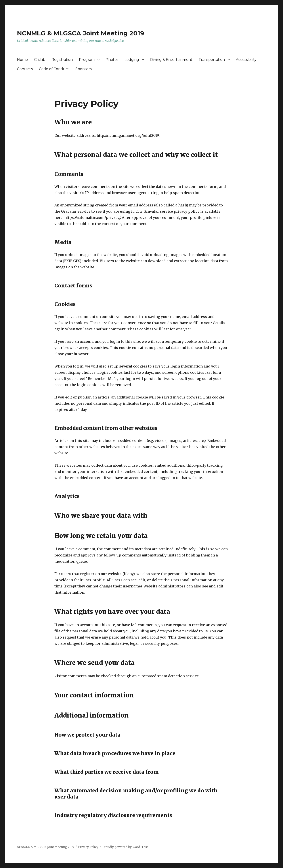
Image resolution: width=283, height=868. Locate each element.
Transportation (212, 60)
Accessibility (246, 60)
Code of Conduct (54, 69)
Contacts (25, 69)
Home (22, 60)
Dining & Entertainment (171, 60)
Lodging (132, 60)
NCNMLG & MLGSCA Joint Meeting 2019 (81, 33)
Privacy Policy (88, 847)
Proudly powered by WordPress (125, 847)
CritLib (40, 60)
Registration (62, 60)
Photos (112, 60)
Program (87, 60)
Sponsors (83, 69)
